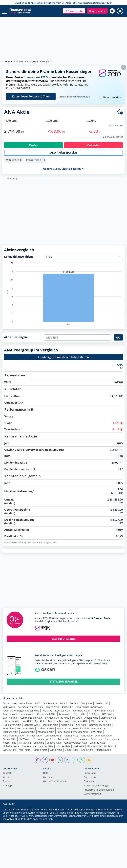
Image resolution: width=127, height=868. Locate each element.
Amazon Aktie (10, 718)
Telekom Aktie (10, 735)
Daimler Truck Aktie (100, 728)
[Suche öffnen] (112, 11)
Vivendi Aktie (28, 735)
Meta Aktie (64, 742)
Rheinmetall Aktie (46, 718)
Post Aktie (68, 710)
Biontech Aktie (32, 728)
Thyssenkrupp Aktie (44, 742)
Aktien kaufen (103, 753)
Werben (48, 781)
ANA (120, 368)
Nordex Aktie (63, 750)
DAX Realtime (50, 707)
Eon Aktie (39, 746)
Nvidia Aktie (27, 718)
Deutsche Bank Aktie (59, 725)
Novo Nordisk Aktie (13, 739)
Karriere (7, 781)
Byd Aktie (40, 725)
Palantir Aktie (71, 739)
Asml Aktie (24, 753)
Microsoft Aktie (99, 725)
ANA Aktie (32, 61)
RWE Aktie (97, 735)
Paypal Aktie (99, 732)
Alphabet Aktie (104, 739)
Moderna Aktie (46, 735)
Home (9, 61)
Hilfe (46, 777)
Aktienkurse (26, 707)
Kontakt (7, 777)
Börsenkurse (10, 707)
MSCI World (9, 710)
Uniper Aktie (72, 753)
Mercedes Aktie (26, 732)
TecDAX (74, 707)
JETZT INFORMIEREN (63, 642)
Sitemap (7, 789)
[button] (74, 11)
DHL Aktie (94, 718)
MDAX (63, 707)
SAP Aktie (81, 728)
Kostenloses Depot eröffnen (31, 96)
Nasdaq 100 (102, 707)
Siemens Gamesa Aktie (31, 710)
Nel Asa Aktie (81, 725)
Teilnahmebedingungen (80, 97)
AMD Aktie (87, 739)
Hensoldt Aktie (81, 732)
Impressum (90, 777)
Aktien (19, 61)
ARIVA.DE (12, 822)
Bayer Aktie (80, 718)
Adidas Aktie (46, 750)
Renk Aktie (8, 732)
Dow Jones (86, 707)
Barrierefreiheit (92, 798)
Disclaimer (90, 785)
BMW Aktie (25, 742)
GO (118, 341)
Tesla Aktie (65, 718)
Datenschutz (91, 781)
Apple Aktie (67, 728)
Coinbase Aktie (53, 739)
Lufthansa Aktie (11, 725)
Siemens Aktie (109, 721)
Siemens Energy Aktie (57, 721)
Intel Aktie (78, 750)
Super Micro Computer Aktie (73, 735)
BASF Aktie (108, 718)
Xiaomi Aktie (9, 746)
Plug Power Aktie (12, 728)
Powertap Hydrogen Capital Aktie (21, 714)
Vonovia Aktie (54, 746)
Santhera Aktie (81, 714)
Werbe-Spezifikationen (56, 785)
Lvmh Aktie (56, 753)
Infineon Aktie (34, 739)
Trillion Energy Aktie (103, 714)
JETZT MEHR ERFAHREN (63, 685)
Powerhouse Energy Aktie (90, 710)
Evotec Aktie (9, 753)
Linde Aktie (110, 750)
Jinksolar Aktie (50, 728)
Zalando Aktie (98, 746)
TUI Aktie (77, 721)
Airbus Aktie (9, 742)
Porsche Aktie (80, 742)
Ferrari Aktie (64, 732)
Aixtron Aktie (40, 753)
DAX (37, 707)
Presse (6, 785)
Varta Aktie (25, 746)
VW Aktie (27, 725)
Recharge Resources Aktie (56, 714)
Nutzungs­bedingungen (97, 789)
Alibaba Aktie (94, 750)
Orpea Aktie (53, 710)
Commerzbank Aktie (31, 721)
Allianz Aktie (91, 721)
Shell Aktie (87, 753)
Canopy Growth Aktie (76, 746)
